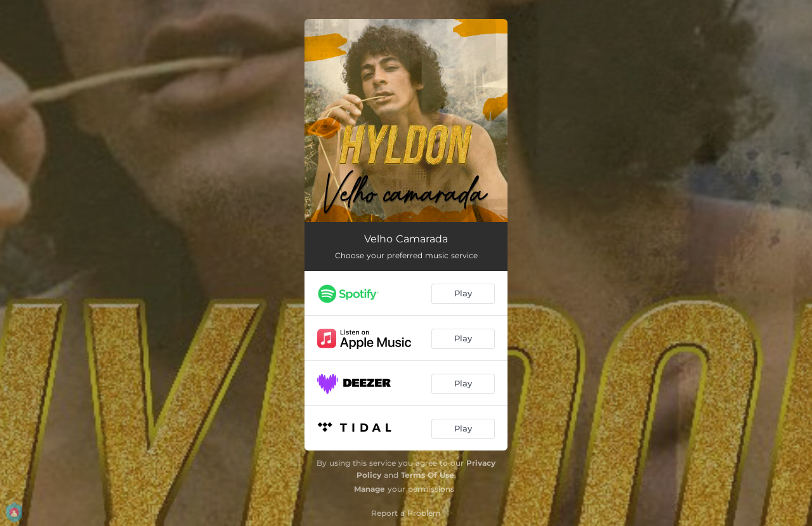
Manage (370, 489)
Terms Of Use (428, 475)
